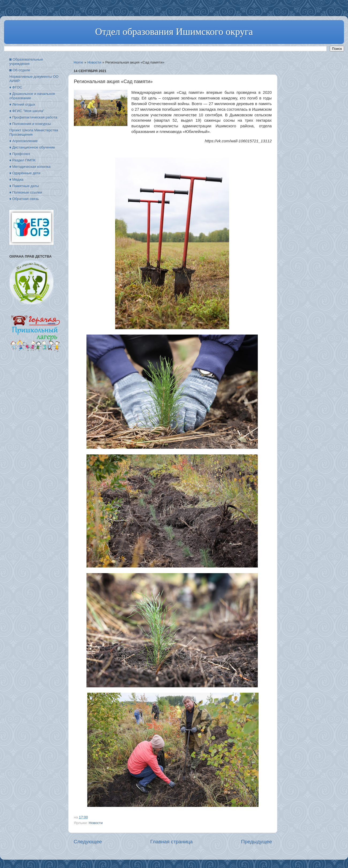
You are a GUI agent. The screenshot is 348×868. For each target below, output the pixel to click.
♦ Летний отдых (22, 104)
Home (78, 62)
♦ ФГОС (16, 87)
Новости (94, 62)
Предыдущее (256, 842)
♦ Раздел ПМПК (22, 160)
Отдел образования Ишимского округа (174, 32)
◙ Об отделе (20, 70)
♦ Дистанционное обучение (32, 147)
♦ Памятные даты (24, 186)
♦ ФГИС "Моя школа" (27, 111)
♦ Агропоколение (24, 141)
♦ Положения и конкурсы (30, 124)
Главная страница (171, 842)
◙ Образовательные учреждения (26, 62)
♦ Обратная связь (24, 199)
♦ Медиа (16, 179)
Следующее (88, 842)
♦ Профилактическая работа (33, 117)
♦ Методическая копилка (30, 167)
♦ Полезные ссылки (26, 192)
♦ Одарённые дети (25, 173)
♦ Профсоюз (20, 154)
